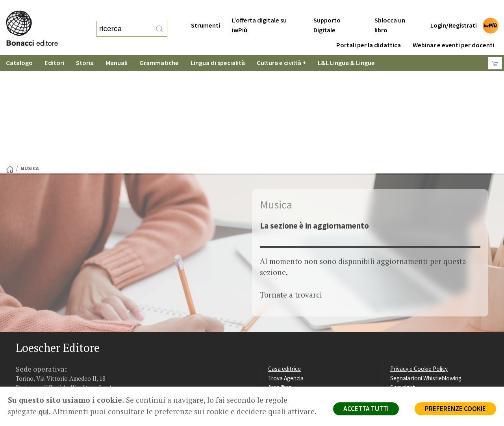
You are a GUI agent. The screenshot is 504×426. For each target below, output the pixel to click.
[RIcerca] (159, 21)
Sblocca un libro (390, 9)
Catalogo (19, 47)
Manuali (117, 47)
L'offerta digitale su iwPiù (259, 9)
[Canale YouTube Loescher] (69, 337)
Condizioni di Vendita (416, 291)
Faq (273, 291)
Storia (85, 47)
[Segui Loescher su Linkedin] (53, 337)
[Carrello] (495, 47)
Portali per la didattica (369, 29)
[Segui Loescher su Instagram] (38, 337)
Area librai (280, 281)
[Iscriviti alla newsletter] (84, 336)
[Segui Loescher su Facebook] (23, 337)
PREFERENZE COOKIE (455, 409)
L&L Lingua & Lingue (346, 47)
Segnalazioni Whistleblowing (426, 272)
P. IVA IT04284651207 (43, 369)
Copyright (403, 281)
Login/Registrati (454, 10)
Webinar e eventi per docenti (453, 29)
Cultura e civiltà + (281, 47)
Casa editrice (284, 263)
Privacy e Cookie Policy (419, 263)
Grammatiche (159, 47)
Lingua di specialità (218, 47)
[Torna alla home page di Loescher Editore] (41, 19)
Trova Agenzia (286, 272)
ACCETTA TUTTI (366, 409)
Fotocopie (403, 300)
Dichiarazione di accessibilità (426, 310)
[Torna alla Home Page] (10, 63)
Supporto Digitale (327, 9)
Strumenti (206, 10)
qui (44, 411)
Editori (54, 47)
